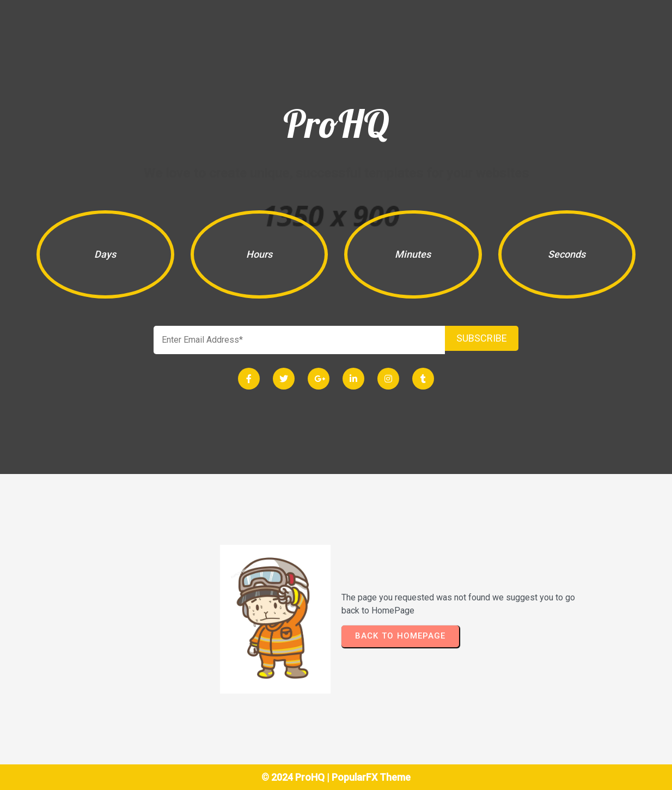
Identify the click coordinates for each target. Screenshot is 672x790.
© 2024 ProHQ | (297, 777)
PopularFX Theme (371, 777)
